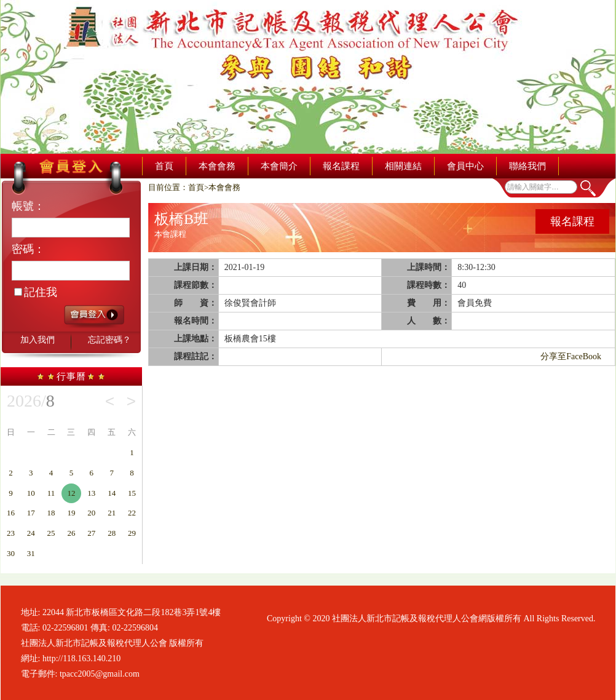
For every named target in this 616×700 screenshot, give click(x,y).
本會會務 (217, 166)
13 (91, 493)
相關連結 (403, 166)
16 (11, 513)
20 (91, 513)
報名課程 (341, 166)
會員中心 (465, 166)
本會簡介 (279, 166)
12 (71, 493)
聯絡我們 (527, 166)
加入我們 (38, 340)
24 (31, 533)
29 (132, 533)
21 (112, 513)
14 (112, 493)
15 (132, 493)
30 (11, 553)
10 (31, 493)
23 (11, 533)
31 (31, 553)
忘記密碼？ (109, 340)
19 (71, 513)
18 (51, 513)
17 (31, 513)
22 (132, 513)
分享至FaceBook (571, 356)
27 (91, 533)
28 (112, 533)
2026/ (31, 401)
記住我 (36, 292)
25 (51, 533)
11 (51, 493)
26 (71, 533)
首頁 (164, 166)
